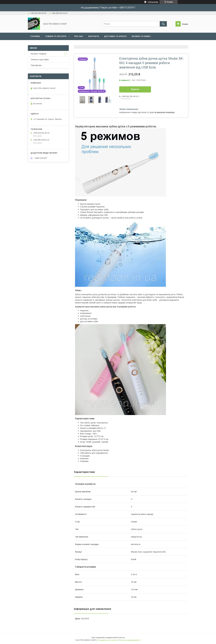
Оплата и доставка (40, 60)
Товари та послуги (56, 36)
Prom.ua (121, 638)
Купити (135, 89)
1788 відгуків (153, 2)
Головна (35, 36)
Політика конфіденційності (130, 640)
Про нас (79, 36)
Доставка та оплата (115, 36)
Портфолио (36, 65)
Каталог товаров (38, 54)
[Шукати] (163, 24)
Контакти (94, 36)
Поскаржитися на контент (108, 640)
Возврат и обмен (141, 36)
